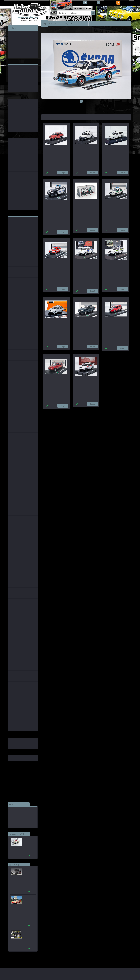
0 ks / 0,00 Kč (126, 2)
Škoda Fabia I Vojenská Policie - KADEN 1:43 (113, 206)
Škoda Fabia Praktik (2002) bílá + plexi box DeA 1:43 (86, 150)
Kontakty (84, 24)
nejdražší (66, 117)
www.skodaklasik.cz (16, 776)
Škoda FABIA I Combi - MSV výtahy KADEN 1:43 (115, 324)
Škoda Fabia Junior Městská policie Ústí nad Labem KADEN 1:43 (55, 206)
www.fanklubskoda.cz (16, 774)
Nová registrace (107, 3)
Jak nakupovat (75, 24)
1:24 (64, 411)
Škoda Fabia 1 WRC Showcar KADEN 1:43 (85, 206)
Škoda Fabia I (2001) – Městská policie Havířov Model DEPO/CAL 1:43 (86, 265)
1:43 (60, 411)
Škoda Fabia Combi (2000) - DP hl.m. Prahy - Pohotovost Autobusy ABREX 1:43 (86, 383)
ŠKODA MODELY (52, 30)
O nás (51, 24)
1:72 (77, 411)
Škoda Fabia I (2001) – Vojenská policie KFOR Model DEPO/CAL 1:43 (115, 265)
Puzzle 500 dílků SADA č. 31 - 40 (28, 932)
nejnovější (75, 117)
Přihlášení (92, 3)
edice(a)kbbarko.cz (17, 820)
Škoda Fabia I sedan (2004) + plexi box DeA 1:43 (56, 150)
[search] (93, 13)
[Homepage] (46, 24)
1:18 (68, 411)
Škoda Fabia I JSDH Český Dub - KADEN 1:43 (54, 265)
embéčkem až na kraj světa (18, 777)
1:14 (73, 411)
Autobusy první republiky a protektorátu (28, 841)
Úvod (44, 30)
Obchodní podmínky (61, 24)
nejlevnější (57, 117)
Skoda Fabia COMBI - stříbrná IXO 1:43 (55, 324)
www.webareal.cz (31, 964)
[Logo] (23, 13)
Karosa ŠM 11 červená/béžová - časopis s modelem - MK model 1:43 (29, 900)
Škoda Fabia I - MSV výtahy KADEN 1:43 (55, 382)
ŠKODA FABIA (62, 30)
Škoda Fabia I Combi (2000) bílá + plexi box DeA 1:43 (116, 150)
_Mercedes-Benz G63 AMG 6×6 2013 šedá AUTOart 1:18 (29, 871)
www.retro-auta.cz (15, 772)
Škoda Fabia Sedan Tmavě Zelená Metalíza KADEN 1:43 (84, 324)
